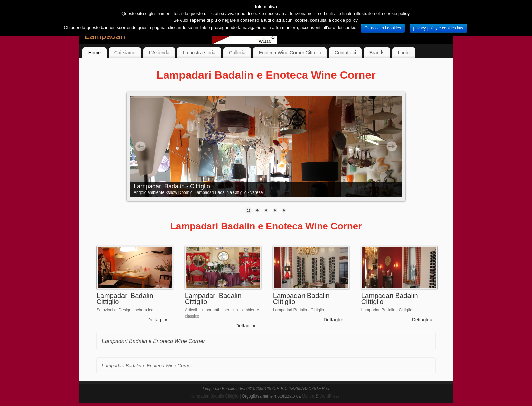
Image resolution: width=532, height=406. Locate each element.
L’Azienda (159, 53)
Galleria (237, 53)
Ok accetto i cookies (383, 28)
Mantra (308, 396)
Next (392, 146)
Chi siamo (125, 53)
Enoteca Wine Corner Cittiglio (290, 53)
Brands (377, 53)
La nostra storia (199, 53)
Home (94, 53)
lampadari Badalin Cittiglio (215, 396)
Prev (140, 146)
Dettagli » (157, 320)
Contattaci (345, 53)
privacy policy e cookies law (438, 28)
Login (404, 53)
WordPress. (330, 396)
